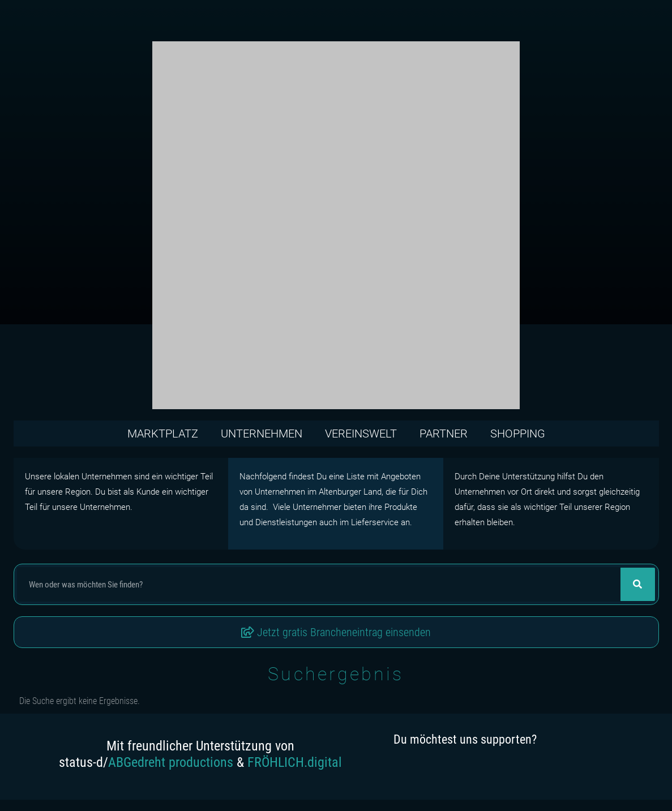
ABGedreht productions (171, 762)
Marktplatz (163, 434)
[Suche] (638, 584)
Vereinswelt (361, 434)
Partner (444, 434)
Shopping (518, 434)
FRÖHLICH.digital (295, 762)
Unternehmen (262, 434)
